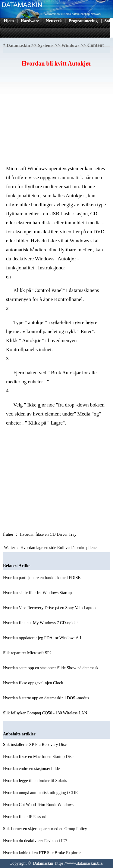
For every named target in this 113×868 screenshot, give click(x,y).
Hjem (9, 21)
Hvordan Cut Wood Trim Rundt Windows (39, 805)
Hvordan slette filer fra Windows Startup (38, 593)
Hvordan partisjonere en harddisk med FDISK (42, 578)
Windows (71, 45)
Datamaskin (18, 45)
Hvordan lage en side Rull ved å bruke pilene (59, 548)
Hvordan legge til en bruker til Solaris (36, 781)
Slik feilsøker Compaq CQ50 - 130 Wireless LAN (46, 713)
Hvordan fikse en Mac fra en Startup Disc (39, 757)
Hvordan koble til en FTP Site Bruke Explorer (42, 853)
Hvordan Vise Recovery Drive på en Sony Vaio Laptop (50, 608)
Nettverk (54, 21)
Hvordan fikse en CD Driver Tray (49, 534)
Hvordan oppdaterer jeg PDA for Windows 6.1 (43, 638)
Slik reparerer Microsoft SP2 (28, 653)
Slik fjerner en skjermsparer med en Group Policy (46, 829)
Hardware (30, 21)
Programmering (83, 21)
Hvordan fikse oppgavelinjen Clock (34, 683)
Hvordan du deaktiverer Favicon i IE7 (36, 841)
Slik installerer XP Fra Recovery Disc (35, 745)
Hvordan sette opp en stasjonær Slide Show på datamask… (53, 668)
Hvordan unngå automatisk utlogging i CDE (41, 793)
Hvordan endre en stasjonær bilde (32, 769)
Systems (46, 45)
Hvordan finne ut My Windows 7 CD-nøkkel (41, 623)
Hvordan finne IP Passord (25, 817)
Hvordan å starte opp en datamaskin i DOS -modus (47, 698)
